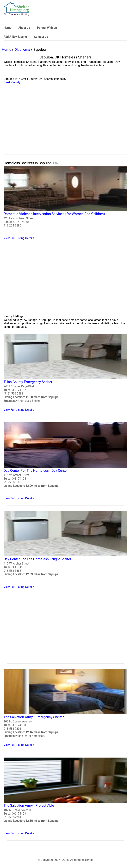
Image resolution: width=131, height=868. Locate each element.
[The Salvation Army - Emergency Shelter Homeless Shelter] (65, 708)
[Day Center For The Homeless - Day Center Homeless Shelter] (65, 461)
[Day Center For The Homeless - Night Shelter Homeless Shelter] (65, 550)
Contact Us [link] (41, 37)
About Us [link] (24, 28)
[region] (65, 125)
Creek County (12, 82)
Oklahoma (22, 50)
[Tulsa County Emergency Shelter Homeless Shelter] (65, 373)
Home (6, 50)
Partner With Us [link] (47, 28)
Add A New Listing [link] (15, 37)
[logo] (17, 9)
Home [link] (7, 28)
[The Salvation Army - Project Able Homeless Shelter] (65, 796)
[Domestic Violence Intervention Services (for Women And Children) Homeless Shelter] (65, 203)
